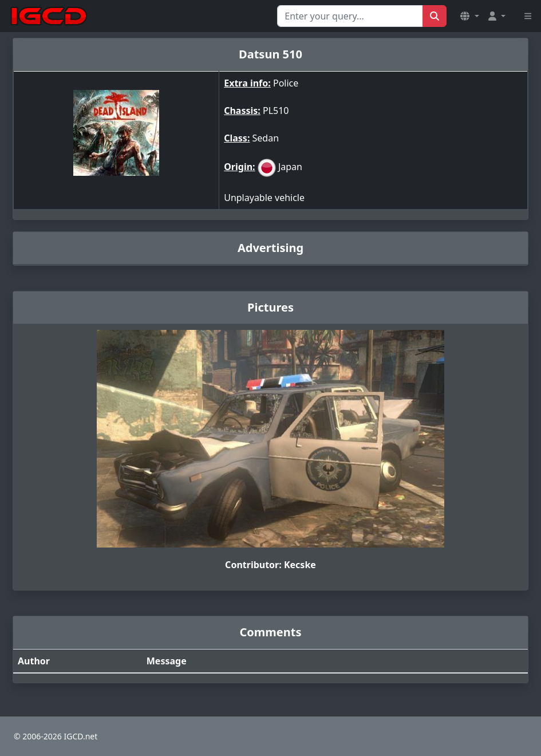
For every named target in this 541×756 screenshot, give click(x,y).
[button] (469, 16)
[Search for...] (350, 16)
